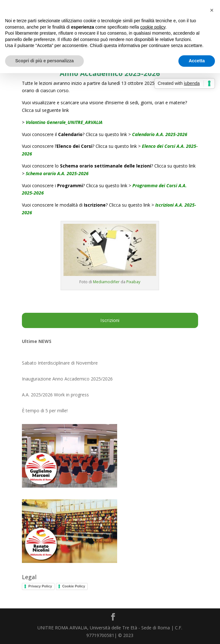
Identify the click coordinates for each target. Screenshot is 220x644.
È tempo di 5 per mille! (45, 411)
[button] (212, 10)
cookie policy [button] (153, 27)
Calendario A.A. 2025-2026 (160, 134)
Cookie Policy (74, 586)
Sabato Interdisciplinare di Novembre (60, 363)
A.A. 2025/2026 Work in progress (55, 395)
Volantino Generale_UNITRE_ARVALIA (64, 122)
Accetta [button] (197, 61)
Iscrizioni (110, 320)
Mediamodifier (106, 282)
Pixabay (133, 282)
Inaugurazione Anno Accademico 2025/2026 (67, 379)
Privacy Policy (40, 586)
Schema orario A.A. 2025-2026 (57, 173)
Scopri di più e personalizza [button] (44, 61)
